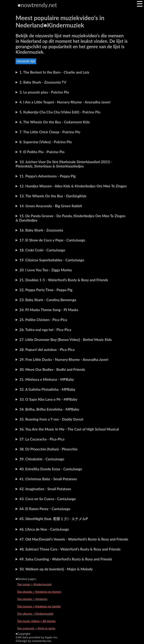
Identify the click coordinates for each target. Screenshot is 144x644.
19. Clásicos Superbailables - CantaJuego (52, 260)
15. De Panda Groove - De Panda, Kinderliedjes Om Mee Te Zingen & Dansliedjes (70, 218)
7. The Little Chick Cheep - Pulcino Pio (50, 132)
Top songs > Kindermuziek (34, 584)
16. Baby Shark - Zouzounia (41, 230)
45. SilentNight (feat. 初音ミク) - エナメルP (54, 519)
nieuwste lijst (26, 61)
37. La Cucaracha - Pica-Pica (42, 439)
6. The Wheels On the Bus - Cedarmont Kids (55, 122)
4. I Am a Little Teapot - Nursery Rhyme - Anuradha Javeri (65, 102)
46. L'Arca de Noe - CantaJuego (44, 529)
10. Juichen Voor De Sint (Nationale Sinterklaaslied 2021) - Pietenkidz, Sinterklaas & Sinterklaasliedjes (64, 164)
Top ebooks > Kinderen (32, 599)
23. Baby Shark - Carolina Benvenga (48, 300)
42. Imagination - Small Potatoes (45, 489)
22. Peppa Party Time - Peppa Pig (46, 290)
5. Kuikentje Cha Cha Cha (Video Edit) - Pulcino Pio (60, 112)
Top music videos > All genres (36, 621)
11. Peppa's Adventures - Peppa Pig (48, 176)
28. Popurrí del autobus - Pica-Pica (47, 350)
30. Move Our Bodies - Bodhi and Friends (52, 369)
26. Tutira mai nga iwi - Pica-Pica (45, 330)
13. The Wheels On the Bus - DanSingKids (53, 196)
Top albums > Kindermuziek (35, 613)
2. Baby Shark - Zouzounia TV (43, 82)
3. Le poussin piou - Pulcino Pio (44, 92)
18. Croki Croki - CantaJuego (42, 250)
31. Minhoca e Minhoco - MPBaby (47, 379)
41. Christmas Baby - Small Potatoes (48, 479)
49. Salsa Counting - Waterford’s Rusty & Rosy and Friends (66, 559)
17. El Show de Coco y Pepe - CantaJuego (52, 240)
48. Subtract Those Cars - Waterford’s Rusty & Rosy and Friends (70, 549)
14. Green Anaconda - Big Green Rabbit (51, 206)
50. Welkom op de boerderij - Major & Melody (56, 569)
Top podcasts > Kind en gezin (36, 628)
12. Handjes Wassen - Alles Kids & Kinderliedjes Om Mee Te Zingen (73, 186)
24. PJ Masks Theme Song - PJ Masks (49, 310)
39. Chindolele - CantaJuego (42, 459)
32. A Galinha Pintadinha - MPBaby (47, 389)
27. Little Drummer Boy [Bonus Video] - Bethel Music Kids (66, 340)
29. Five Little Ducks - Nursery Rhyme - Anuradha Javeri (64, 359)
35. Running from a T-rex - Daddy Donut (51, 419)
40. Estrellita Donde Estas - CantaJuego (51, 469)
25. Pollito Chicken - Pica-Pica (43, 320)
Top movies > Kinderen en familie (39, 606)
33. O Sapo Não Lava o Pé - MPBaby (48, 399)
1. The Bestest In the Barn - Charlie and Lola (54, 72)
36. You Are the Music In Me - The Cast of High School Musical (69, 429)
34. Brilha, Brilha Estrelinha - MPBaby (49, 409)
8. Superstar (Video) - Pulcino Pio (46, 142)
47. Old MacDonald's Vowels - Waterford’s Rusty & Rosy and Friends (74, 539)
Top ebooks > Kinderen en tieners (39, 592)
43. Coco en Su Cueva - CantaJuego (48, 499)
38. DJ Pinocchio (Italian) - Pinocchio (48, 449)
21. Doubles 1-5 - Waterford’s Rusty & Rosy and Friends (64, 280)
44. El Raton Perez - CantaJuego (45, 509)
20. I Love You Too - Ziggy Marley (46, 270)
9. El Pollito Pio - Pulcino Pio (42, 152)
